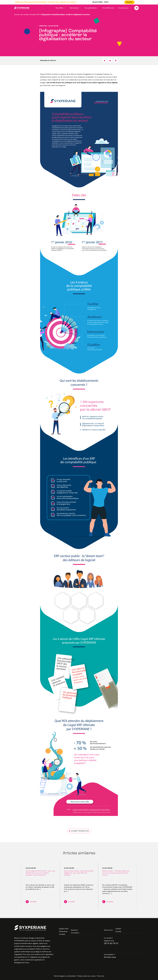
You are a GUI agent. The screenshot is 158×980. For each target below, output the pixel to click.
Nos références (110, 8)
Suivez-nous (108, 930)
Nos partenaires (93, 8)
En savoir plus (124, 8)
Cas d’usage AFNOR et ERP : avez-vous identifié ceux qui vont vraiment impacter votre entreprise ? (40, 873)
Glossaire (75, 930)
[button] (105, 61)
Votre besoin (78, 8)
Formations (75, 933)
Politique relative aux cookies (86, 976)
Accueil (17, 15)
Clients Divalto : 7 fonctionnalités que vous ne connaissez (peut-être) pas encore (116, 873)
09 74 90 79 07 (111, 944)
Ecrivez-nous (110, 957)
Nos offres (64, 8)
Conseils (62, 934)
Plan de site (101, 976)
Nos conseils (24, 15)
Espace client (64, 929)
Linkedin (118, 929)
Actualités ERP (35, 15)
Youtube (118, 932)
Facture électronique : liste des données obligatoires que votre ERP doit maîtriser (79, 873)
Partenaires (63, 932)
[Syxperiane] (22, 8)
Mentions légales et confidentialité (65, 976)
